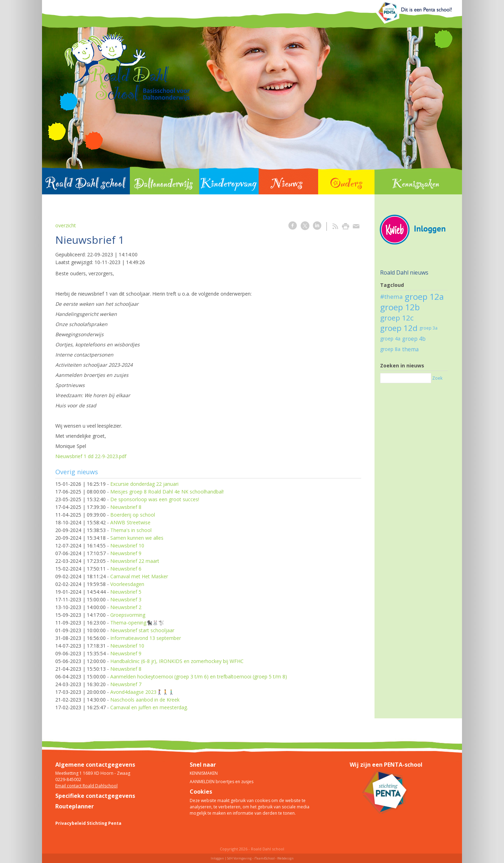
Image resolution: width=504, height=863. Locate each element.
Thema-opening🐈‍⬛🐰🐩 (137, 623)
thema (410, 349)
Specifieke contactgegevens (95, 796)
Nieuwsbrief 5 (126, 592)
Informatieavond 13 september (146, 638)
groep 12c (397, 318)
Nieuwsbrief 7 (126, 684)
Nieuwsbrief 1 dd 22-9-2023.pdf (91, 456)
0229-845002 (68, 779)
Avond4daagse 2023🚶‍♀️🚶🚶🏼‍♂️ (142, 692)
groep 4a (390, 339)
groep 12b (400, 307)
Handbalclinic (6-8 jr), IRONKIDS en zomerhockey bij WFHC (177, 661)
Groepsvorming (128, 615)
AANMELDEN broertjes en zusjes (222, 782)
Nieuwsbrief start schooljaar (142, 630)
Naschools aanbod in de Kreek (145, 700)
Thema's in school (131, 530)
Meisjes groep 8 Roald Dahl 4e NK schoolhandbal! (167, 492)
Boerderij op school (133, 515)
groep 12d (399, 328)
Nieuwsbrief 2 (126, 607)
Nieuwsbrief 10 (127, 546)
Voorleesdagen (127, 584)
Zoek (437, 378)
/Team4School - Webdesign (274, 858)
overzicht (66, 225)
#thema (391, 296)
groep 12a (424, 296)
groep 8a (390, 349)
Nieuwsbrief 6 (126, 569)
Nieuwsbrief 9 (126, 553)
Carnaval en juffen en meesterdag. (149, 707)
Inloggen (217, 858)
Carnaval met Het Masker (139, 576)
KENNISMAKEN (204, 773)
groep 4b (414, 339)
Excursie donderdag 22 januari (144, 484)
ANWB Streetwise (130, 522)
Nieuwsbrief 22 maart (135, 561)
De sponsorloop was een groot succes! (155, 499)
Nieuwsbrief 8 (126, 507)
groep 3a (428, 328)
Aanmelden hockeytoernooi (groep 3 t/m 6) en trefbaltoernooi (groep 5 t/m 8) (199, 676)
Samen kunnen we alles (137, 538)
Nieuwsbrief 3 (126, 599)
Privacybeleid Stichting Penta (88, 823)
